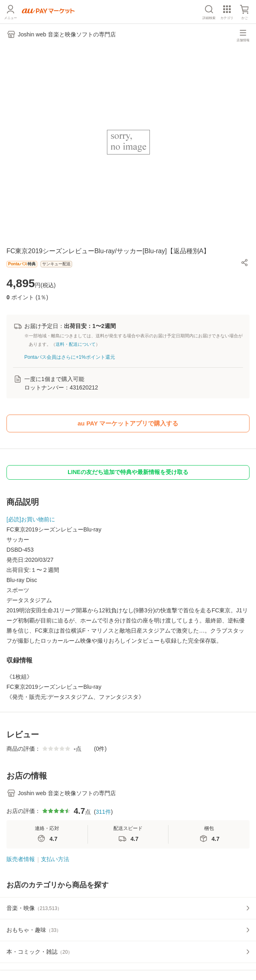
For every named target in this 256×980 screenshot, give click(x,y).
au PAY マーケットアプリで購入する (128, 423)
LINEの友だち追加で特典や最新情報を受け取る (128, 472)
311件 (103, 812)
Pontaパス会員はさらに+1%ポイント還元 (70, 357)
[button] (245, 262)
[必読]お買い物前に (31, 519)
